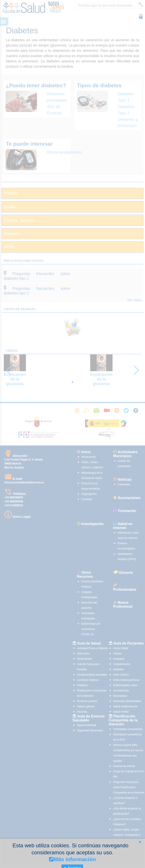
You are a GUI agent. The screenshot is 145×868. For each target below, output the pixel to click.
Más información (72, 859)
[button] (140, 842)
